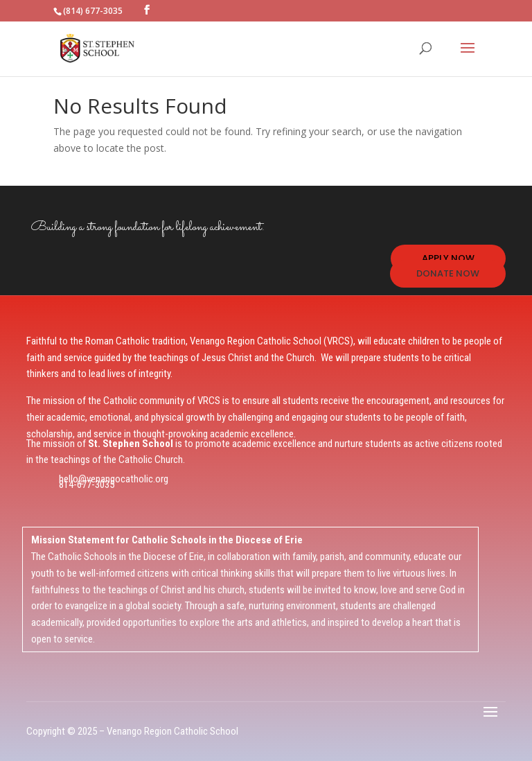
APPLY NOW (448, 258)
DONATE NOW (448, 273)
